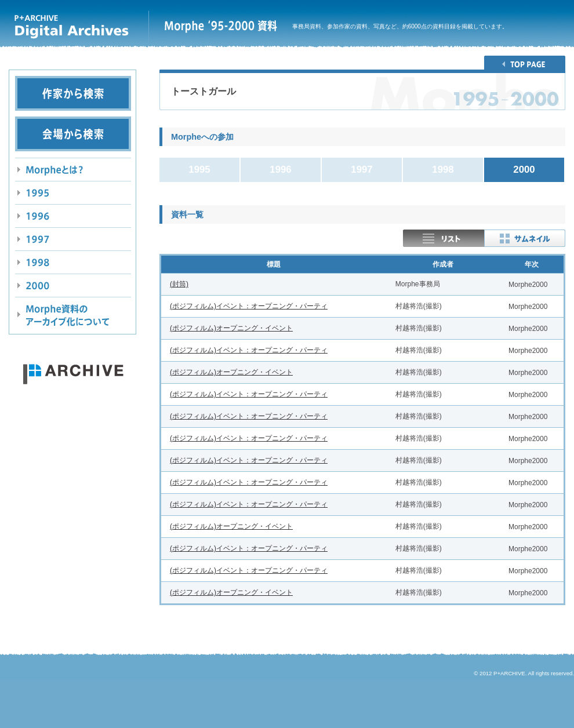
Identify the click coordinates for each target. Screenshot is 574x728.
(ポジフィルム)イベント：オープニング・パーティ (249, 306)
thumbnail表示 (525, 238)
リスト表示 (444, 238)
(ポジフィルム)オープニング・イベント (231, 328)
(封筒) (179, 284)
